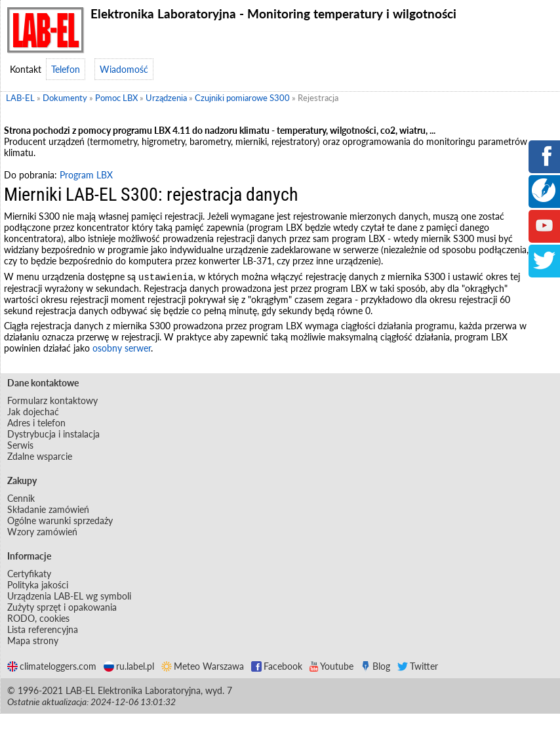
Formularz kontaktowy (52, 401)
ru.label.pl (129, 667)
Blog (375, 667)
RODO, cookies (38, 619)
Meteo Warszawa (203, 667)
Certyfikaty (29, 574)
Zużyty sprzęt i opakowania (62, 608)
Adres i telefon (36, 423)
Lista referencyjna (43, 630)
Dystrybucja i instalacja (53, 435)
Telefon (66, 69)
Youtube (331, 667)
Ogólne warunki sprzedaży (60, 521)
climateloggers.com (52, 667)
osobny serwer (122, 349)
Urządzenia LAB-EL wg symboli (69, 597)
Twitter (418, 667)
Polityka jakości (38, 585)
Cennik (21, 499)
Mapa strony (33, 641)
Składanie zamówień (48, 510)
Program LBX (86, 175)
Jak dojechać (33, 412)
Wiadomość (124, 69)
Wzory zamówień (42, 532)
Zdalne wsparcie (40, 457)
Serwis (20, 446)
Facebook (277, 667)
